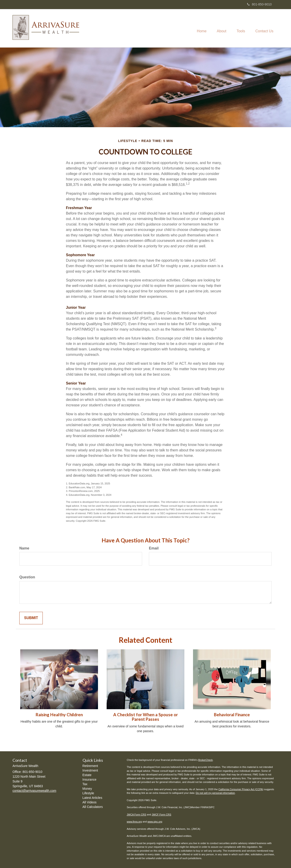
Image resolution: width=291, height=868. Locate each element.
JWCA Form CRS (137, 815)
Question (27, 577)
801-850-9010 (259, 4)
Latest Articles (92, 798)
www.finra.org (134, 822)
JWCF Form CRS (162, 815)
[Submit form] (31, 618)
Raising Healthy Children (59, 715)
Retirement (90, 766)
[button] (219, 28)
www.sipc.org (155, 822)
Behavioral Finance (232, 715)
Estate (87, 775)
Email (154, 548)
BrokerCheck (206, 760)
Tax (85, 784)
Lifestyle (88, 793)
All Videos (90, 802)
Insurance (89, 779)
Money (87, 789)
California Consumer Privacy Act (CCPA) (241, 789)
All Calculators (93, 807)
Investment (90, 770)
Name (24, 548)
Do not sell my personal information (215, 793)
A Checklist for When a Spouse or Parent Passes (145, 717)
